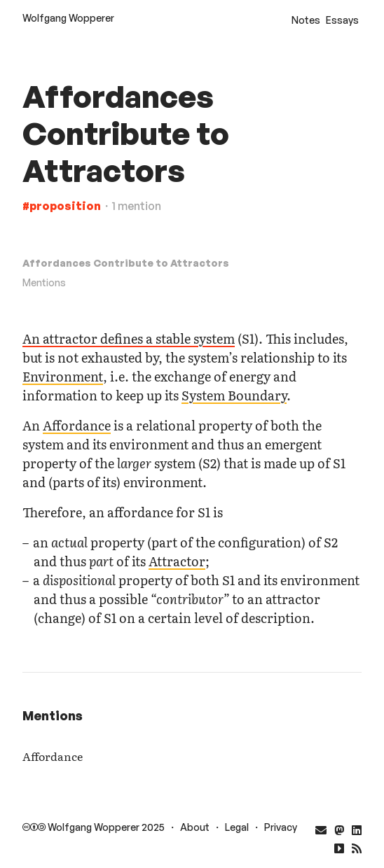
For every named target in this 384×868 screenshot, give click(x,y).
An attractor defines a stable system (129, 338)
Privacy (281, 827)
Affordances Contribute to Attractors (126, 263)
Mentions (44, 282)
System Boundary (234, 395)
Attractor (177, 561)
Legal (237, 827)
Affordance (77, 425)
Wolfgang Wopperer (68, 18)
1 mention (137, 206)
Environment (63, 376)
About (195, 827)
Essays (342, 20)
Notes (306, 20)
